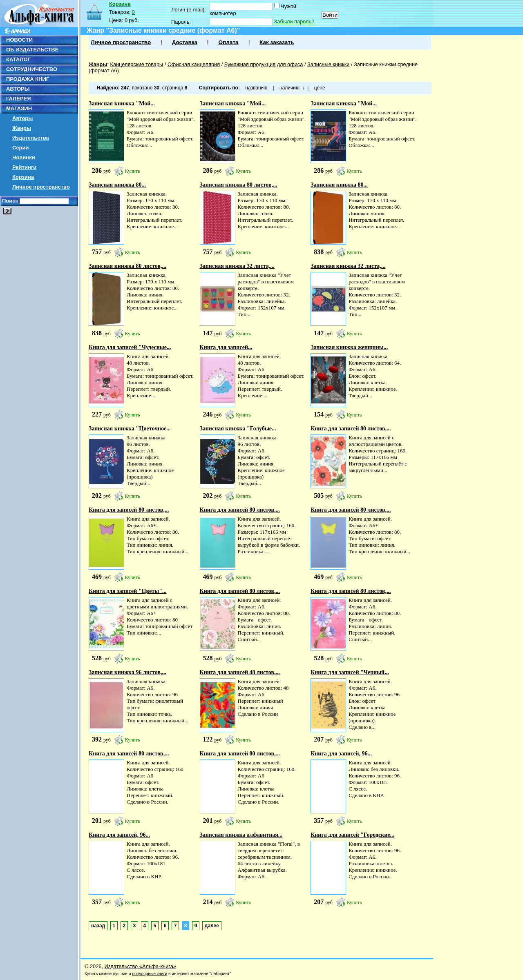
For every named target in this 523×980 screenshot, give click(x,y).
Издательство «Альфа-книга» (140, 966)
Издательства (31, 138)
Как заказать (277, 42)
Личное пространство (41, 187)
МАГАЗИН (19, 108)
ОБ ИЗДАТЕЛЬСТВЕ (32, 50)
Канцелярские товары (136, 64)
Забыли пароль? (294, 21)
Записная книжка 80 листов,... (239, 185)
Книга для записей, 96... (341, 754)
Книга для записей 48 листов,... (240, 672)
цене (320, 88)
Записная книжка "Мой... (122, 104)
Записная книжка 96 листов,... (127, 672)
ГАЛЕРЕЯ (19, 99)
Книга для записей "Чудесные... (130, 347)
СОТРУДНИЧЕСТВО (32, 69)
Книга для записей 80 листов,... (351, 429)
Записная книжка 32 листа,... (237, 266)
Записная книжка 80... (117, 185)
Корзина (23, 177)
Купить (133, 171)
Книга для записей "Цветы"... (127, 591)
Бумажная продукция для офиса (264, 64)
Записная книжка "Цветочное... (130, 429)
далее (212, 926)
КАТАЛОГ (18, 59)
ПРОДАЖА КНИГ (28, 79)
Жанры (22, 128)
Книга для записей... (226, 347)
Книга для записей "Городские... (352, 835)
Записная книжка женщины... (349, 347)
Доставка (185, 42)
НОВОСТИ (19, 40)
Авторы (22, 118)
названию (256, 88)
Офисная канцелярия (194, 64)
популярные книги (150, 974)
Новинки (24, 157)
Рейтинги (24, 167)
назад (98, 926)
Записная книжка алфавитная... (241, 835)
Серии (21, 148)
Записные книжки (328, 64)
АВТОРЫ (18, 89)
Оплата (228, 42)
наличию (289, 88)
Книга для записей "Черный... (350, 672)
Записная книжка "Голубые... (238, 429)
